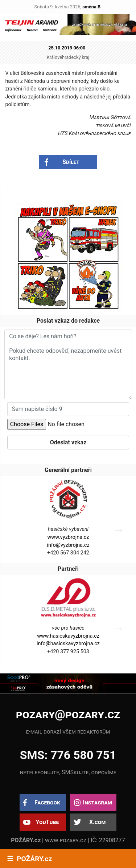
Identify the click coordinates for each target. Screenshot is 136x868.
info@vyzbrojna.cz (68, 545)
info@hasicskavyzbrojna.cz (68, 644)
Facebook (47, 802)
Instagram (97, 802)
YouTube (47, 822)
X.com (97, 822)
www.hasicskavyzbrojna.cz (68, 636)
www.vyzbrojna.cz (68, 537)
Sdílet (71, 162)
